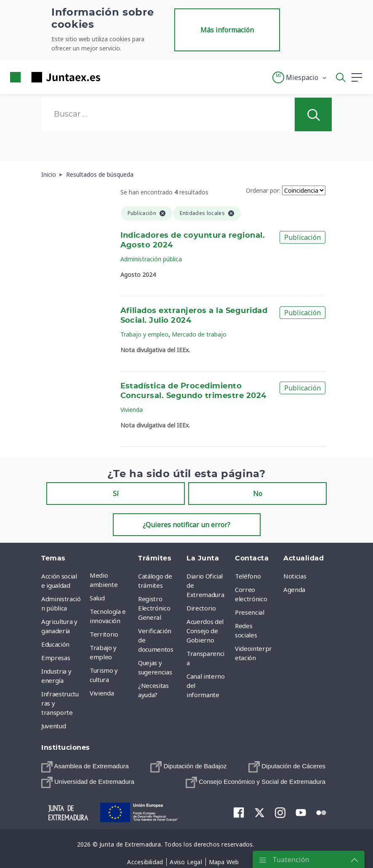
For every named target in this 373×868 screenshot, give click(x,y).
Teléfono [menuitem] (248, 576)
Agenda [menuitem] (294, 589)
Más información (227, 30)
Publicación (302, 237)
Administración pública (151, 259)
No (258, 494)
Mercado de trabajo (199, 334)
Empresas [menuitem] (56, 658)
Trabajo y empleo (144, 334)
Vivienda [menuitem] (102, 693)
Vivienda (132, 410)
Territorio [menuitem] (104, 634)
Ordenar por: (263, 190)
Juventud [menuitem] (53, 726)
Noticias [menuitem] (295, 576)
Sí (116, 494)
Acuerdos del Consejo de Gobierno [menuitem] (205, 631)
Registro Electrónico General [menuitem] (154, 608)
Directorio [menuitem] (201, 608)
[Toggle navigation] (112, 77)
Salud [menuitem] (97, 598)
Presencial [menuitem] (250, 612)
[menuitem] (85, 767)
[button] (300, 77)
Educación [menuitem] (55, 644)
